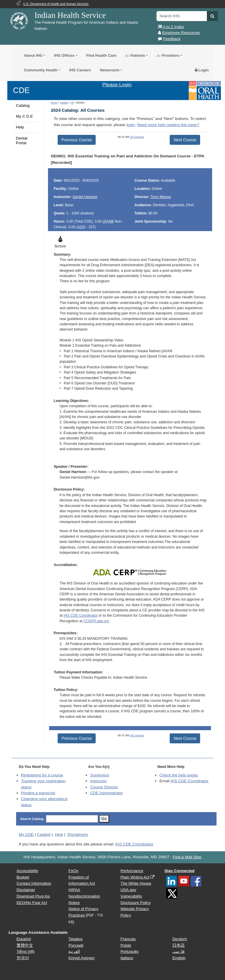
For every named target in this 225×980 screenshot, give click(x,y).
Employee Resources (181, 33)
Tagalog (75, 939)
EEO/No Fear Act (32, 903)
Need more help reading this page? (168, 125)
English (179, 958)
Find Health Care (101, 55)
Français (128, 939)
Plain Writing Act (135, 877)
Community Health (41, 70)
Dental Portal (22, 141)
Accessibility (28, 871)
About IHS (33, 55)
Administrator (107, 793)
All (72, 103)
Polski (126, 945)
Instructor (98, 781)
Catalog (23, 105)
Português (130, 951)
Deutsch (180, 939)
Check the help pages (179, 775)
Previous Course (77, 140)
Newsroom (110, 70)
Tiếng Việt (26, 951)
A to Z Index (174, 27)
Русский (76, 945)
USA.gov (128, 890)
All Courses (137, 137)
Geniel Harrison (85, 197)
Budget (23, 877)
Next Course (185, 140)
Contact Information (34, 883)
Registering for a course (42, 775)
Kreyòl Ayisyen (81, 958)
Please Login (117, 85)
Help (20, 127)
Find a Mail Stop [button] (187, 857)
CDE (21, 90)
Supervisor (100, 775)
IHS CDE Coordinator (81, 615)
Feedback (172, 39)
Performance (132, 871)
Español (24, 939)
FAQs (73, 871)
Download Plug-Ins (33, 896)
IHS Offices (64, 55)
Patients (135, 55)
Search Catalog (32, 819)
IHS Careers (80, 70)
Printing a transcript (38, 793)
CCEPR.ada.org (96, 621)
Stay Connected (180, 871)
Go (104, 819)
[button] (212, 16)
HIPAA (74, 890)
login (131, 125)
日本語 (178, 945)
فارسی (178, 951)
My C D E (24, 116)
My (26, 834)
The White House (136, 883)
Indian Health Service (70, 15)
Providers (168, 55)
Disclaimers (78, 834)
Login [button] (202, 70)
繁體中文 (25, 945)
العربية (74, 951)
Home (54, 103)
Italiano (127, 958)
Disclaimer (26, 890)
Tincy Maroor (161, 197)
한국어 (23, 958)
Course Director (104, 787)
